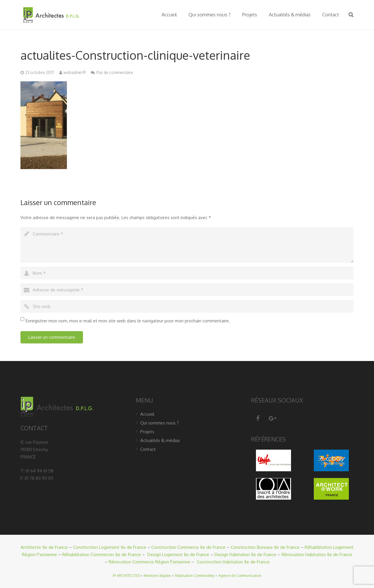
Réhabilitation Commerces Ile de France (102, 555)
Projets (147, 432)
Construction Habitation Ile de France (233, 562)
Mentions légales (157, 576)
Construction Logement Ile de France (110, 547)
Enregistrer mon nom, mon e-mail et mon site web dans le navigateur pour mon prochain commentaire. (128, 321)
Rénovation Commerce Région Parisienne (149, 562)
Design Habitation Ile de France (245, 555)
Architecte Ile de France (44, 547)
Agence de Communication (240, 576)
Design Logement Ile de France (178, 555)
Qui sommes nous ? (160, 423)
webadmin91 (75, 72)
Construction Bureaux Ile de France (265, 547)
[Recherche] (351, 15)
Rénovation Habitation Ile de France (317, 555)
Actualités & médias (160, 440)
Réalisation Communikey (195, 576)
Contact (148, 449)
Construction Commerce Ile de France (188, 547)
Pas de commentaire (115, 72)
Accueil (147, 414)
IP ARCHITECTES (126, 576)
